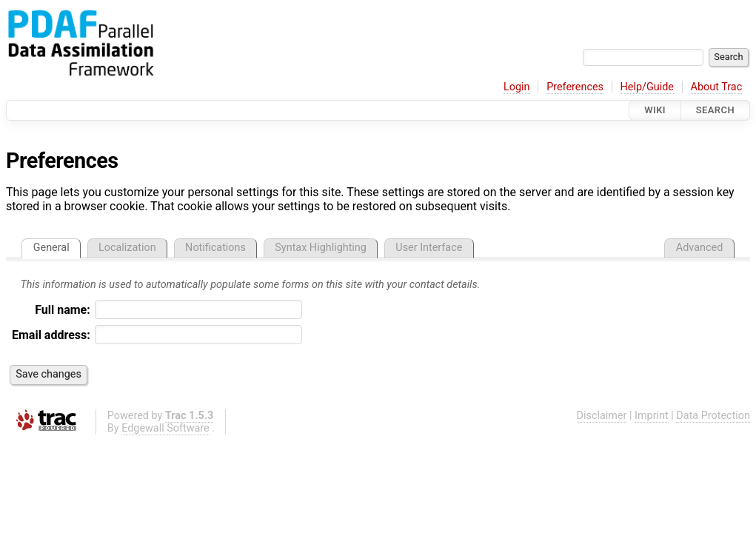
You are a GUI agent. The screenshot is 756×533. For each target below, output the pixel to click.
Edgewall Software (165, 428)
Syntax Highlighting (321, 248)
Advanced (699, 248)
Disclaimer (602, 416)
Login (517, 87)
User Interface (429, 248)
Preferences (575, 87)
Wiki (655, 110)
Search (715, 110)
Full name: (63, 310)
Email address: (51, 335)
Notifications (215, 248)
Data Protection (713, 416)
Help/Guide (647, 87)
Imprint (652, 416)
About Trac (717, 87)
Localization (127, 248)
